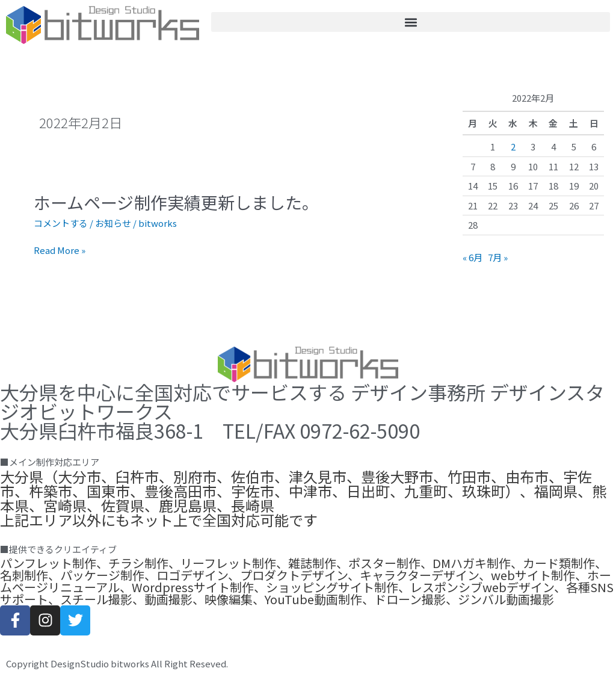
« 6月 (473, 257)
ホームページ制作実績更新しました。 (176, 202)
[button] (411, 22)
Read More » (60, 251)
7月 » (498, 257)
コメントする (61, 223)
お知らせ (113, 223)
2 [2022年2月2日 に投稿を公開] (513, 147)
